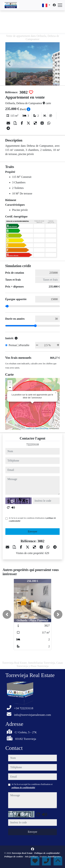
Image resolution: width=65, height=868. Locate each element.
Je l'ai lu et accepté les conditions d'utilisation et (32, 519)
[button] (7, 614)
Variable (25, 345)
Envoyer (32, 531)
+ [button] (10, 383)
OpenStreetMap (42, 428)
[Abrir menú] (60, 5)
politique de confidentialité (23, 788)
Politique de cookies (14, 856)
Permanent (15, 345)
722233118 (32, 444)
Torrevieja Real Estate (22, 853)
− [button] (10, 388)
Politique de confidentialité (47, 853)
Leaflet (29, 428)
